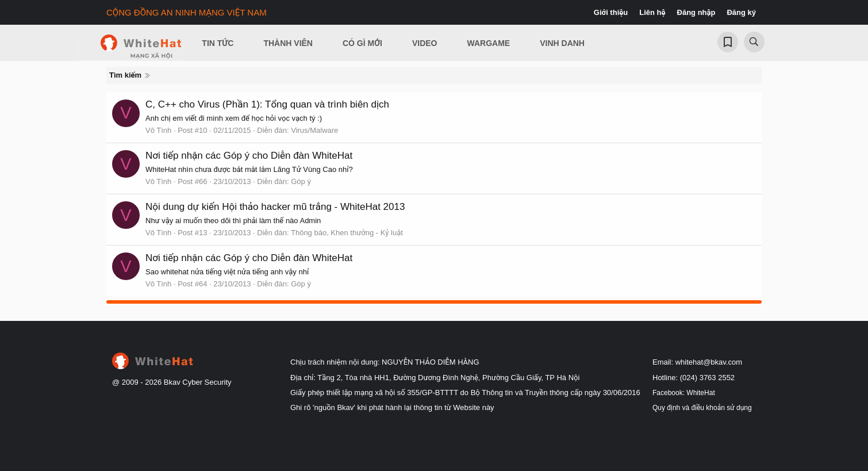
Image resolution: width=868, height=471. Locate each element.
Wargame (489, 43)
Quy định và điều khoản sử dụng (702, 408)
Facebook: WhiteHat (684, 393)
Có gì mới (362, 43)
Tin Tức (218, 43)
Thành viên (288, 43)
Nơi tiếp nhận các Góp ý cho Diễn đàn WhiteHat (249, 156)
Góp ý (301, 181)
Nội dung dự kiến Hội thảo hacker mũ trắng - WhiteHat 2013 (275, 207)
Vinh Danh (562, 43)
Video (425, 43)
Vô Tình (158, 130)
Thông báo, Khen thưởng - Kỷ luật (347, 233)
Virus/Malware (314, 130)
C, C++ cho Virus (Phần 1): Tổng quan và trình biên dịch (267, 104)
